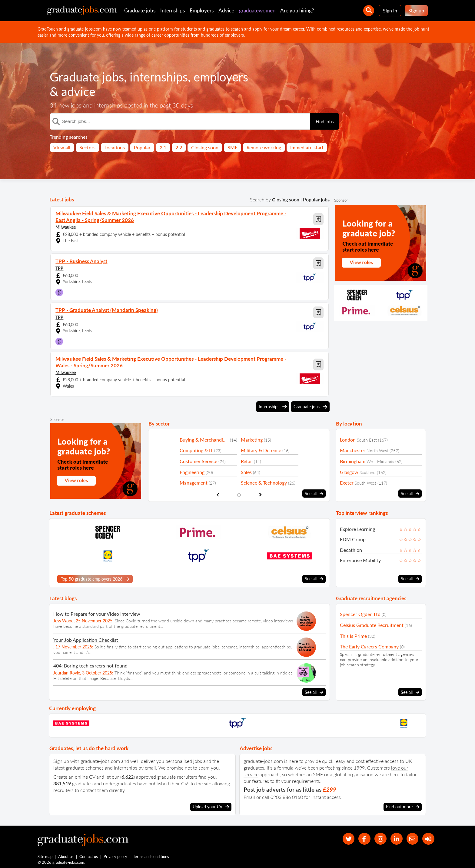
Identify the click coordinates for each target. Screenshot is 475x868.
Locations (115, 147)
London (348, 438)
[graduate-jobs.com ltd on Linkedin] (396, 838)
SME (233, 147)
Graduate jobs (140, 10)
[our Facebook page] (363, 838)
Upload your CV (211, 805)
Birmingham (353, 460)
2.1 (163, 147)
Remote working (264, 147)
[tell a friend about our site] (412, 838)
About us (66, 855)
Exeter (347, 481)
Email (249, 795)
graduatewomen (257, 10)
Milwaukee (66, 226)
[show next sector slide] (260, 493)
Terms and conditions (151, 855)
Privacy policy (116, 855)
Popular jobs (316, 199)
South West (365, 482)
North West (377, 449)
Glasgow (349, 470)
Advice (226, 10)
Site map (45, 855)
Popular (142, 147)
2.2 (179, 147)
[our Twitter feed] (347, 838)
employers (221, 77)
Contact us (89, 855)
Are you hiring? (297, 10)
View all (62, 147)
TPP (59, 267)
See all (314, 492)
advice (78, 91)
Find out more (403, 805)
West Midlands (380, 460)
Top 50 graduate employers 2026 (95, 578)
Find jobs (325, 121)
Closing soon (205, 147)
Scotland (368, 471)
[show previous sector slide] (218, 493)
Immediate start (307, 147)
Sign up (416, 10)
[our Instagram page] (379, 838)
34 (53, 105)
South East (367, 438)
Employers (202, 10)
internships (159, 77)
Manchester (353, 449)
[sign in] (428, 838)
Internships (173, 10)
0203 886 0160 (287, 795)
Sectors (87, 147)
